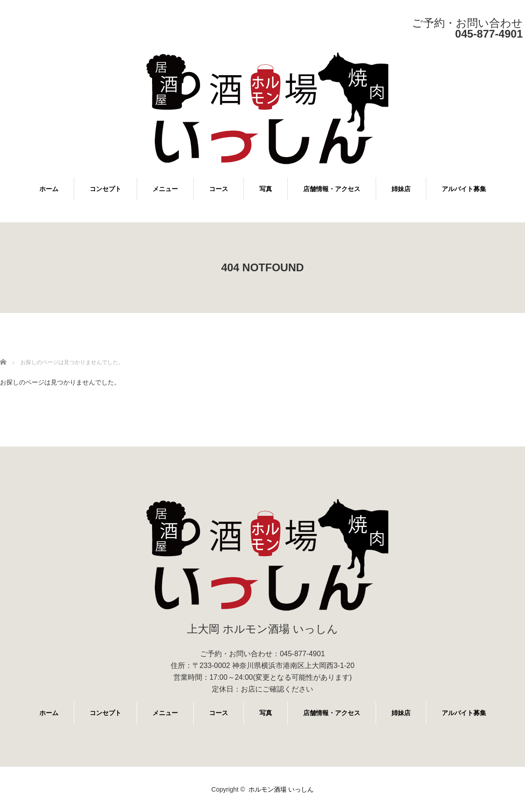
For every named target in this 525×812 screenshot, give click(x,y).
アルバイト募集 (464, 189)
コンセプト (105, 189)
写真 (266, 189)
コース (219, 189)
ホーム (49, 189)
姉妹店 (401, 189)
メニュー (165, 189)
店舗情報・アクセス (332, 189)
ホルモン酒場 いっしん (281, 789)
